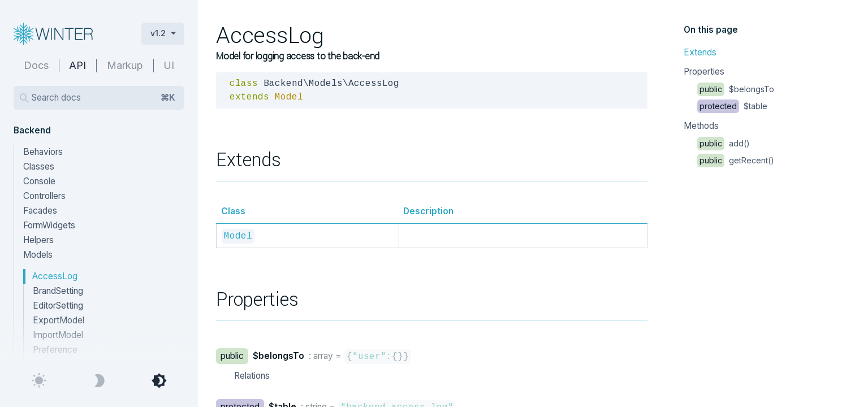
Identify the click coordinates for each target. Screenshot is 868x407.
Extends (700, 52)
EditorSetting (58, 306)
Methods (701, 126)
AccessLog (55, 276)
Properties (704, 72)
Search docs (103, 98)
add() (724, 143)
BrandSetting (58, 291)
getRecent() (736, 160)
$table (732, 106)
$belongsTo (736, 89)
